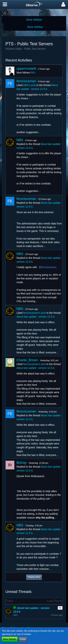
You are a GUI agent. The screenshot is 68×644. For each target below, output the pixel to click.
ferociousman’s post (34, 313)
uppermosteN (26, 69)
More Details (10, 639)
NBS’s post (29, 85)
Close (23, 639)
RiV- (33, 73)
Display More (34, 577)
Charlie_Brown (27, 360)
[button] (5, 5)
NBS (20, 140)
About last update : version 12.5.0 (35, 317)
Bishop (21, 463)
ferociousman (26, 81)
